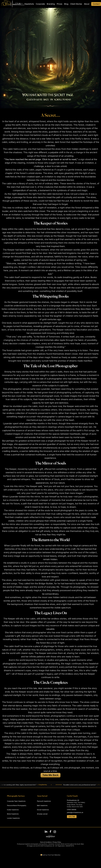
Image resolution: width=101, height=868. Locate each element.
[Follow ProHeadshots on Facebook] (50, 832)
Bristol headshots (13, 814)
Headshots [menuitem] (29, 4)
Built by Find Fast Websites (50, 855)
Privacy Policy (57, 842)
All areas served (42, 814)
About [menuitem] (87, 4)
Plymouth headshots (44, 801)
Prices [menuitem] (60, 4)
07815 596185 (72, 810)
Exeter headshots (13, 810)
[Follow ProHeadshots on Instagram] (55, 832)
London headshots (13, 818)
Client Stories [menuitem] (76, 4)
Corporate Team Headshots (16, 801)
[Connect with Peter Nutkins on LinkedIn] (46, 832)
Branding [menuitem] (51, 4)
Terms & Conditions (46, 842)
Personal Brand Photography (17, 805)
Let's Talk (72, 817)
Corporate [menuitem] (40, 4)
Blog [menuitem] (66, 4)
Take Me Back (50, 775)
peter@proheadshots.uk (75, 812)
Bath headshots (42, 805)
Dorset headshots (43, 810)
